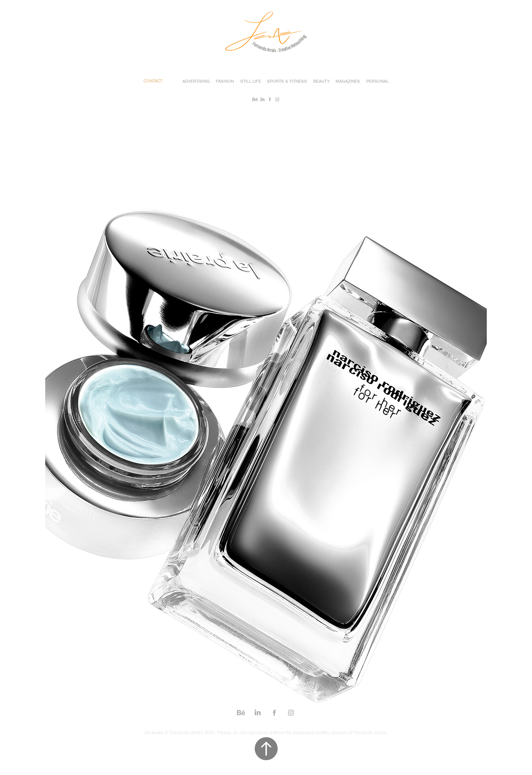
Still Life (251, 81)
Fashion (225, 81)
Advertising (196, 81)
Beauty (321, 81)
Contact (153, 81)
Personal (377, 81)
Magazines (348, 81)
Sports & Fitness (287, 81)
